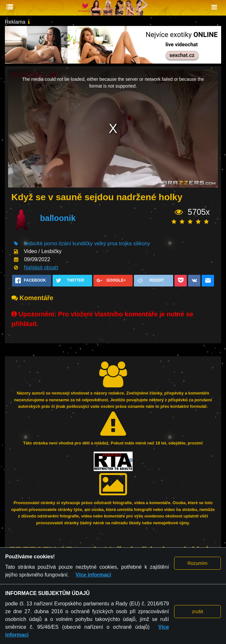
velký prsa (106, 243)
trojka (125, 243)
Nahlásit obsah (41, 267)
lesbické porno (40, 243)
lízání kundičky (76, 243)
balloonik (58, 218)
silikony (142, 243)
